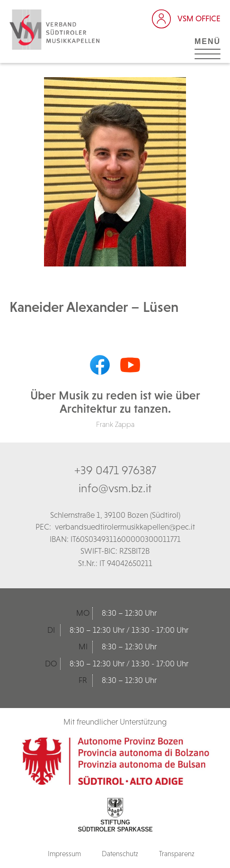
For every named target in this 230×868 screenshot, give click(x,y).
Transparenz (177, 854)
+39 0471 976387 (115, 470)
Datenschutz (120, 854)
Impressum (64, 854)
